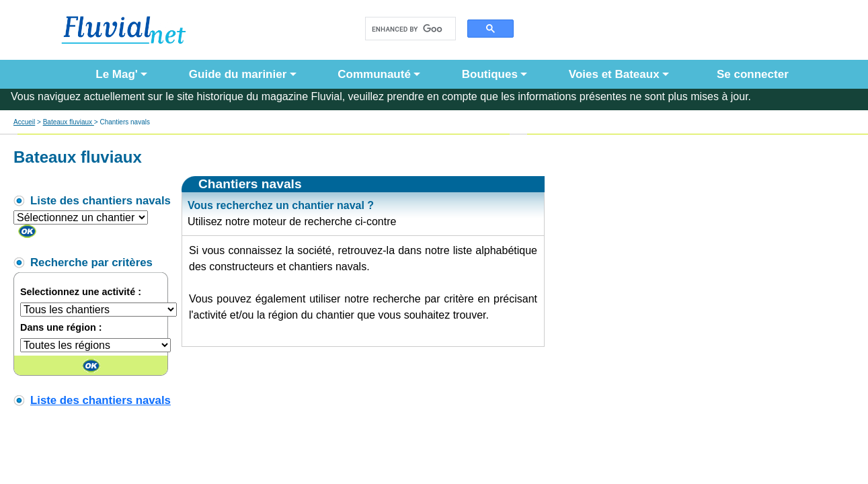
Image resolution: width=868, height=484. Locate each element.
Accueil (24, 122)
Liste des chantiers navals (101, 400)
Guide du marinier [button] (238, 74)
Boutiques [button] (490, 74)
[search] (407, 29)
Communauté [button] (374, 74)
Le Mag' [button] (117, 74)
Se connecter (750, 74)
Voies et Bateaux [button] (614, 74)
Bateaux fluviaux (69, 122)
